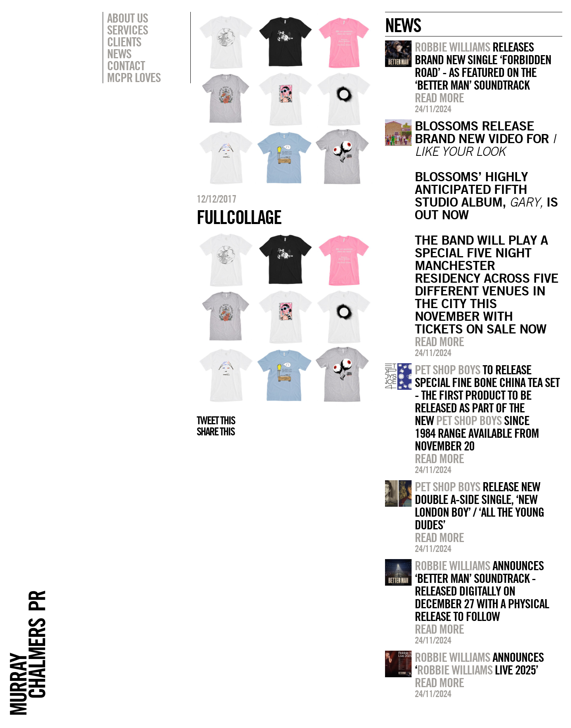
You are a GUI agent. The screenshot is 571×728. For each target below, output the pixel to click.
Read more (439, 98)
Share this (216, 431)
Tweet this (216, 420)
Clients (124, 42)
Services (127, 30)
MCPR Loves (134, 77)
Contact (126, 65)
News (119, 54)
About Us (127, 18)
